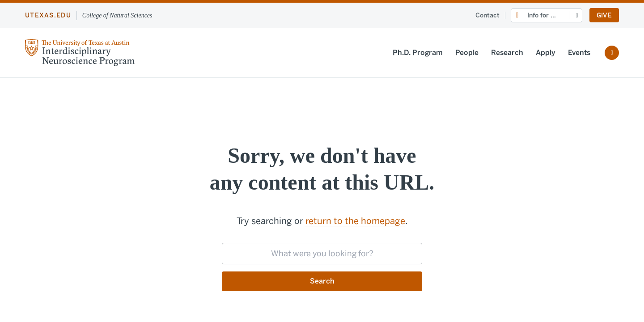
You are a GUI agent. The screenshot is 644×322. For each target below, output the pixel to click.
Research (507, 53)
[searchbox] (322, 254)
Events (579, 53)
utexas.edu (48, 15)
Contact (487, 15)
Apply (546, 53)
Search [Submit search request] (322, 281)
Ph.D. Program (418, 53)
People (467, 53)
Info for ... (542, 15)
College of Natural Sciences (117, 15)
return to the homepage (355, 221)
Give (604, 15)
